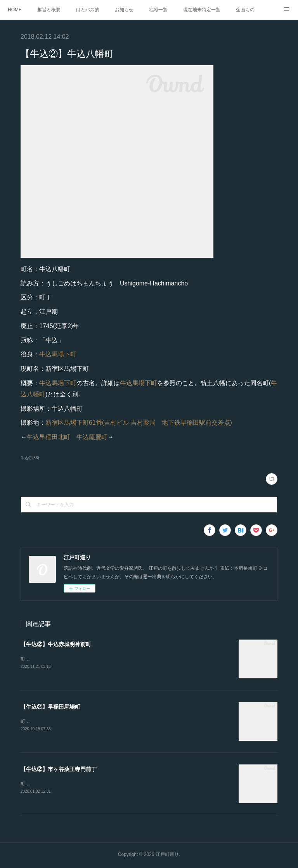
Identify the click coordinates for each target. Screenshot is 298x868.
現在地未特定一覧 (202, 10)
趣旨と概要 (49, 10)
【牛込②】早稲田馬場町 (50, 707)
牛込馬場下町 (58, 354)
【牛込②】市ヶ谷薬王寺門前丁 (59, 770)
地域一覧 (158, 10)
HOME (15, 10)
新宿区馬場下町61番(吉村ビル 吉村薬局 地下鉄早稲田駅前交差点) (139, 423)
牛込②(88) (30, 458)
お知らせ (124, 10)
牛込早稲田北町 (49, 437)
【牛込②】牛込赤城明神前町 (56, 644)
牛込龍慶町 (92, 437)
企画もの (245, 10)
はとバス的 (88, 10)
